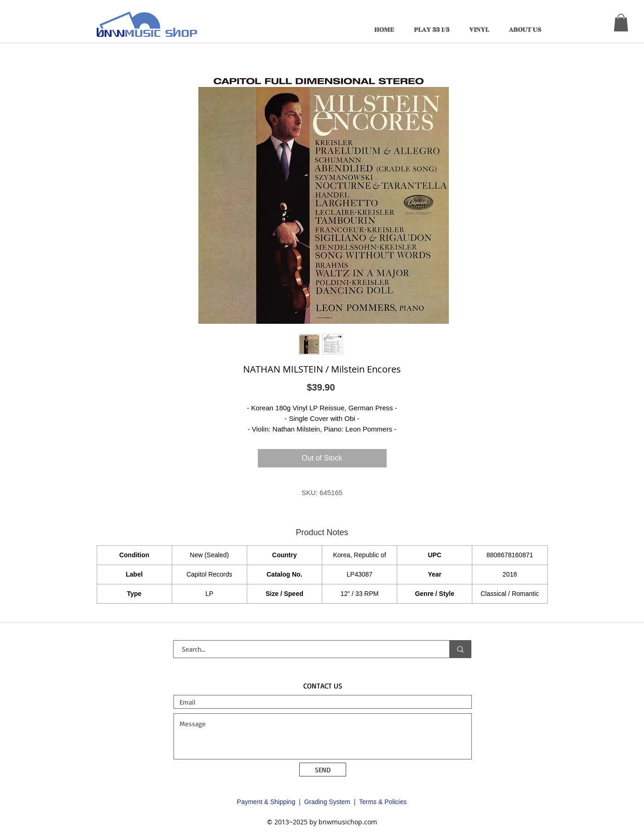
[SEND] (323, 770)
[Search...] (306, 649)
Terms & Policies (383, 802)
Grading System (327, 802)
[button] (621, 23)
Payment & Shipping (266, 802)
